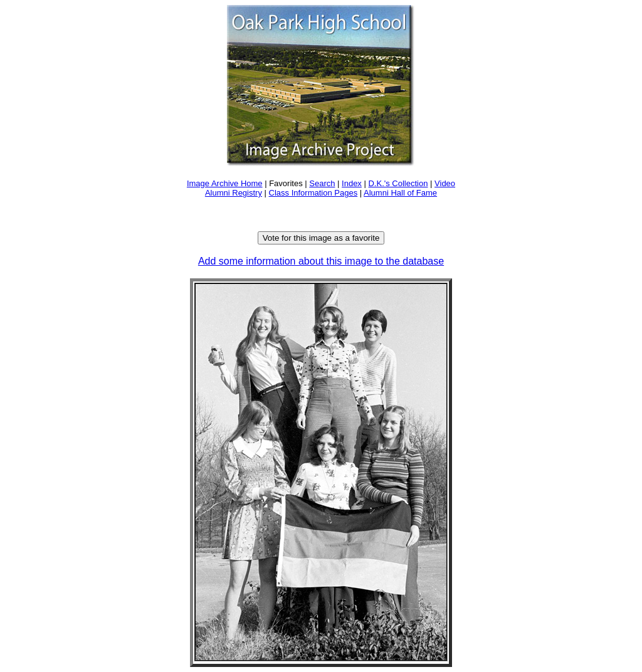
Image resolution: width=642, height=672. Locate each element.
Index (352, 183)
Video (445, 183)
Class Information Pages (313, 193)
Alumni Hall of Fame (400, 193)
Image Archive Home (225, 183)
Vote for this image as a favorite (321, 238)
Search (322, 183)
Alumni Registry (234, 193)
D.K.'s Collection (398, 183)
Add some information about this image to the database (321, 261)
